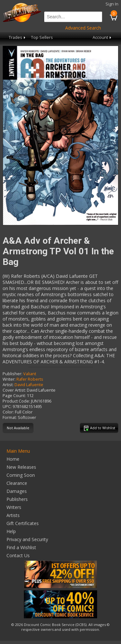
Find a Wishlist (21, 547)
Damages (17, 491)
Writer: (9, 379)
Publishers (17, 499)
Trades (18, 37)
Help (11, 531)
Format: (10, 417)
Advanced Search (83, 28)
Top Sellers (42, 37)
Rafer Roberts (30, 379)
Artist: (8, 385)
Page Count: (14, 396)
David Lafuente (29, 385)
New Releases (21, 467)
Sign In (112, 4)
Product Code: (16, 401)
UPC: (7, 407)
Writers (14, 507)
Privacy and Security (27, 539)
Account (102, 37)
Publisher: (12, 374)
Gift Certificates (23, 523)
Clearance (17, 483)
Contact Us (18, 555)
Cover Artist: (14, 390)
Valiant (30, 374)
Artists (13, 515)
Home (13, 459)
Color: (8, 412)
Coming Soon (21, 475)
